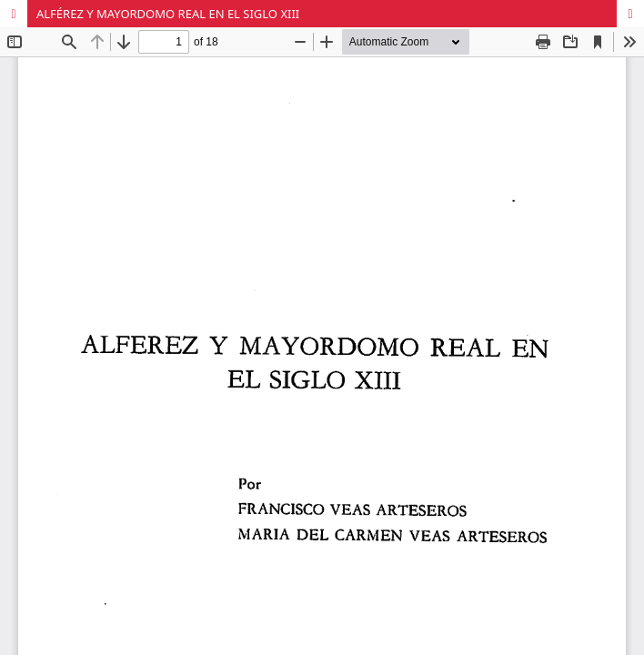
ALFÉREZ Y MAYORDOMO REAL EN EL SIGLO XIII (168, 14)
